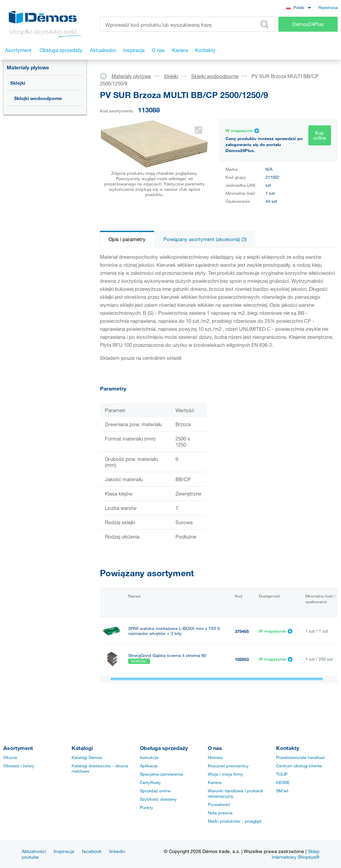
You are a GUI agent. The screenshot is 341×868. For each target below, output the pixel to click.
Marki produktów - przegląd (235, 821)
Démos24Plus (308, 24)
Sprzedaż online (155, 791)
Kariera (215, 782)
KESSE (283, 782)
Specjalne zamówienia (161, 774)
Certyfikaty (150, 782)
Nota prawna (220, 813)
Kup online (320, 135)
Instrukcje (149, 757)
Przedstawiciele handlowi (301, 757)
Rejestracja (328, 7)
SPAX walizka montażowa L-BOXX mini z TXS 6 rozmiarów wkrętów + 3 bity (174, 631)
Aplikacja (149, 766)
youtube (30, 857)
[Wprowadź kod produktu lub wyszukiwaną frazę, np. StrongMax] (187, 24)
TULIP (282, 774)
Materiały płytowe (28, 67)
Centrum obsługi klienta (299, 766)
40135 (241, 687)
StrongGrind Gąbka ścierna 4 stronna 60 (167, 655)
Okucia (10, 757)
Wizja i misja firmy (225, 774)
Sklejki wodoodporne (38, 98)
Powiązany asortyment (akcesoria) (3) (205, 239)
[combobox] (298, 7)
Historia (215, 757)
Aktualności (34, 851)
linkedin (117, 851)
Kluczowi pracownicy (228, 766)
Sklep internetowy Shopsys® (296, 854)
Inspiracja (64, 851)
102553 (242, 659)
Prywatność (219, 804)
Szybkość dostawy (158, 799)
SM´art (282, 791)
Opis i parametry (127, 239)
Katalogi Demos (87, 757)
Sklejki (18, 83)
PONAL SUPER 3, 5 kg (150, 687)
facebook (92, 851)
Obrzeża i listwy (19, 766)
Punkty (147, 807)
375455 (242, 631)
